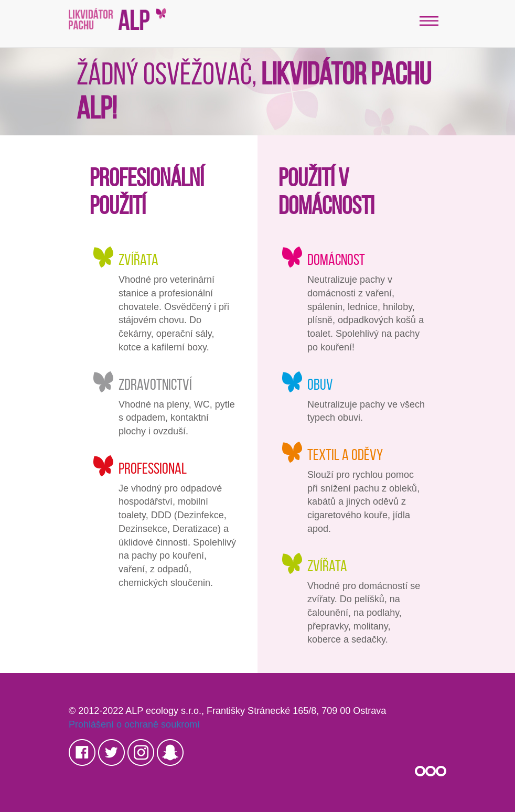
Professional (153, 468)
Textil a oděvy (345, 455)
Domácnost (336, 259)
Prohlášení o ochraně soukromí (134, 724)
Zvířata (138, 259)
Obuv (320, 384)
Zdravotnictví (155, 384)
